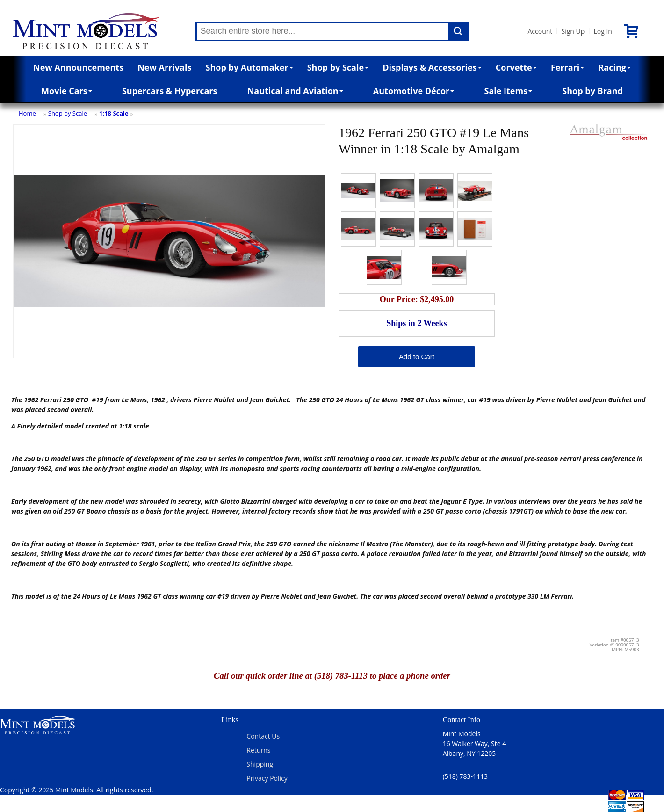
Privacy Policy (267, 778)
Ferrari (567, 67)
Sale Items (508, 91)
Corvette (516, 67)
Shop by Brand (592, 91)
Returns (258, 750)
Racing (614, 67)
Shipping (260, 764)
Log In (603, 31)
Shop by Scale (338, 67)
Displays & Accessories (432, 67)
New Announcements (78, 67)
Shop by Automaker (249, 67)
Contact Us (263, 736)
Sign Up (573, 31)
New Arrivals (164, 67)
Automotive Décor (414, 91)
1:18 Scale (114, 113)
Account (540, 31)
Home (27, 113)
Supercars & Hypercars (170, 91)
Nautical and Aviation (295, 91)
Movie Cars (67, 91)
